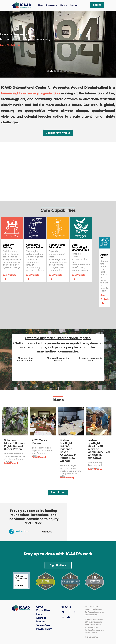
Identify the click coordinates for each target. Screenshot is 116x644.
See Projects (10, 275)
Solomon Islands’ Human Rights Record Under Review (14, 445)
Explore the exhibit (10, 45)
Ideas (63, 6)
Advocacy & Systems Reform (35, 246)
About (41, 6)
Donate (97, 5)
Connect (74, 6)
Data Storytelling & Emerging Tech (80, 248)
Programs (51, 6)
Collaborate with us (58, 133)
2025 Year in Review (40, 442)
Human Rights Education (57, 246)
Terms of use (43, 625)
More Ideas (58, 493)
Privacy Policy (44, 629)
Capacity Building (8, 246)
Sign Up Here (58, 565)
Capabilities (43, 611)
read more (10, 463)
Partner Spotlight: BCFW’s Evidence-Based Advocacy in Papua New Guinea (68, 451)
